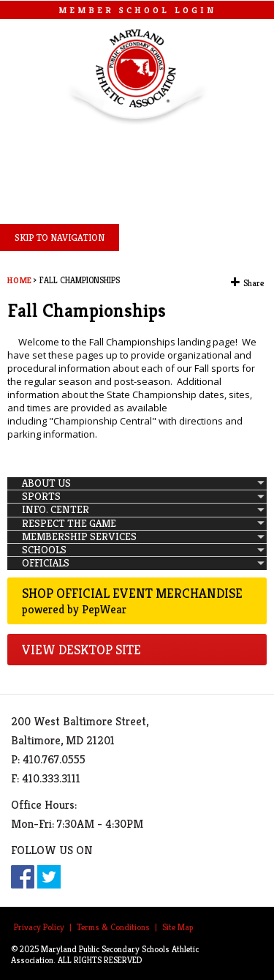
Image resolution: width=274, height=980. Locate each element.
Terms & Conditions (113, 927)
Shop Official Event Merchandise (137, 601)
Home (19, 280)
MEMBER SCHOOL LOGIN (137, 10)
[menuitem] (137, 483)
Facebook (23, 877)
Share (254, 283)
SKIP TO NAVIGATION (60, 237)
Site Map (178, 927)
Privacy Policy (39, 927)
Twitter (49, 877)
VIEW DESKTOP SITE (81, 650)
